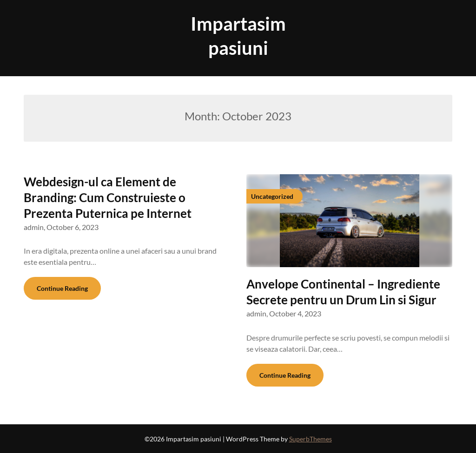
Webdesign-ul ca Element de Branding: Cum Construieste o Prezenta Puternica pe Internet (108, 197)
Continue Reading (62, 288)
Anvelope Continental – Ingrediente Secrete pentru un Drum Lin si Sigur (343, 292)
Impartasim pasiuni (238, 36)
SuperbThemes (311, 439)
